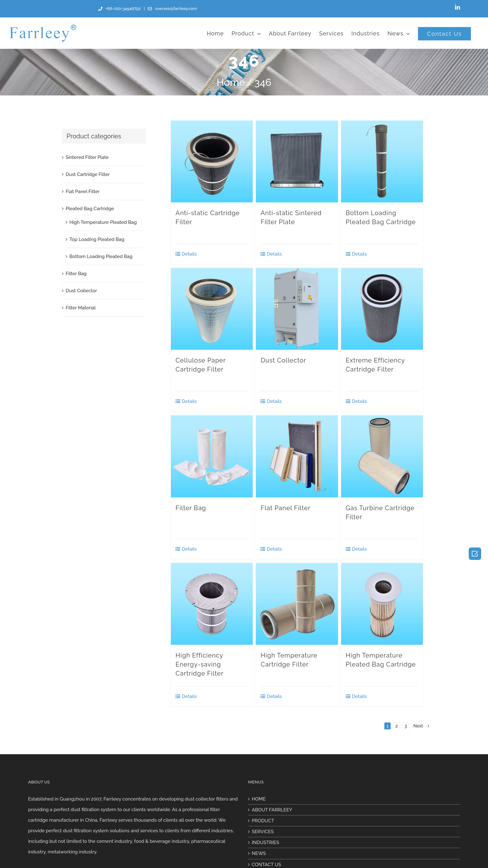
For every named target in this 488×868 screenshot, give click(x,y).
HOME (259, 799)
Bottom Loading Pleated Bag (101, 256)
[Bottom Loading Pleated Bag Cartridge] (382, 162)
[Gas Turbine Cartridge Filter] (382, 456)
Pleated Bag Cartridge (90, 209)
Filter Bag (191, 508)
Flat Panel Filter (285, 508)
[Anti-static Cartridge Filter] (212, 162)
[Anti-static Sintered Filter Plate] (297, 162)
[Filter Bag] (212, 456)
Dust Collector (283, 360)
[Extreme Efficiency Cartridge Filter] (382, 309)
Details (189, 254)
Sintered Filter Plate (87, 157)
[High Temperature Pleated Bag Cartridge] (382, 604)
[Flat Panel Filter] (297, 456)
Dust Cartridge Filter (88, 174)
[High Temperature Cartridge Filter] (297, 604)
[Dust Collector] (297, 309)
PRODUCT (263, 821)
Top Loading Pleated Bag (97, 239)
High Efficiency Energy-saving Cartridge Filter (199, 664)
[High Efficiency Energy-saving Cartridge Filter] (212, 604)
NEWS (259, 853)
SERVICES (263, 832)
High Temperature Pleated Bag (103, 222)
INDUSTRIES (265, 843)
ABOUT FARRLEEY (272, 810)
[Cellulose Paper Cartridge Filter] (212, 309)
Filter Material (81, 308)
